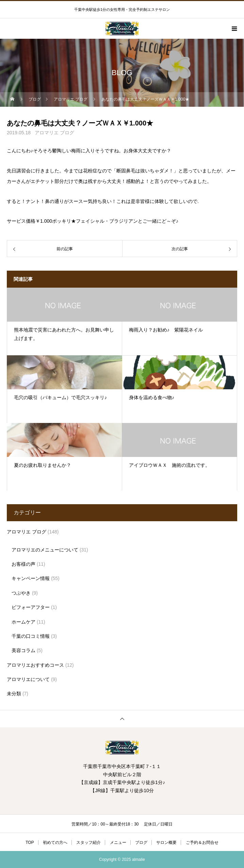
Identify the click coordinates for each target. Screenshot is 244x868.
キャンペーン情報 (31, 578)
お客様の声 (23, 564)
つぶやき (21, 593)
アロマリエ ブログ (54, 133)
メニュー (118, 843)
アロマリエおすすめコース (35, 665)
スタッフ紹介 (88, 843)
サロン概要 (166, 843)
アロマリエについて (28, 679)
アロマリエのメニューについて (45, 550)
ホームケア (23, 622)
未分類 (14, 694)
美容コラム (23, 650)
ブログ (141, 843)
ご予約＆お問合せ (202, 843)
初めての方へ (55, 843)
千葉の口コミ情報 (31, 636)
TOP (30, 843)
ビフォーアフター (31, 607)
